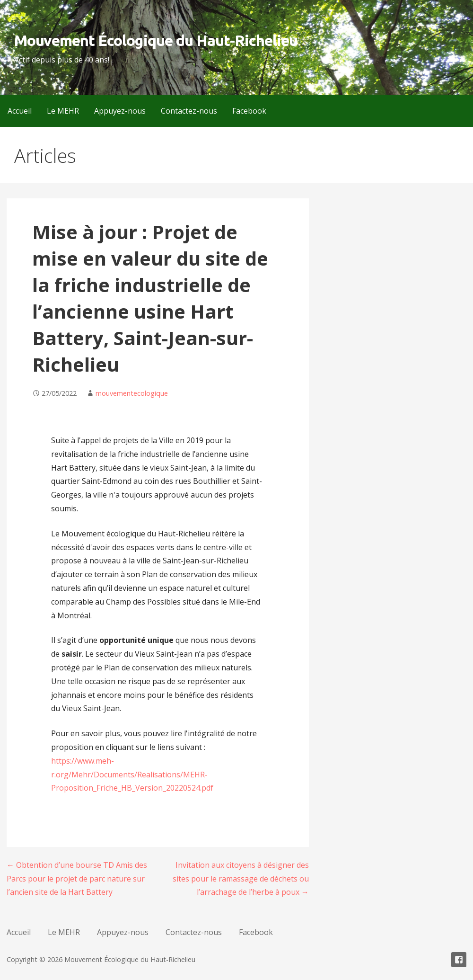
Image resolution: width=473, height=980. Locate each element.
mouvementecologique (132, 393)
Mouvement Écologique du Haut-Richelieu (156, 40)
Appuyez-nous (120, 111)
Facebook (249, 111)
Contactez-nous (189, 111)
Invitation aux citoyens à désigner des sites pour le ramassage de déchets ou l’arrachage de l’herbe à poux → (241, 879)
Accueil (20, 111)
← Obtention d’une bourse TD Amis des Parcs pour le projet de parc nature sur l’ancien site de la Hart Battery (77, 879)
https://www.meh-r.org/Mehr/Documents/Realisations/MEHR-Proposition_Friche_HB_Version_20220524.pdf (132, 775)
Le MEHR (63, 111)
